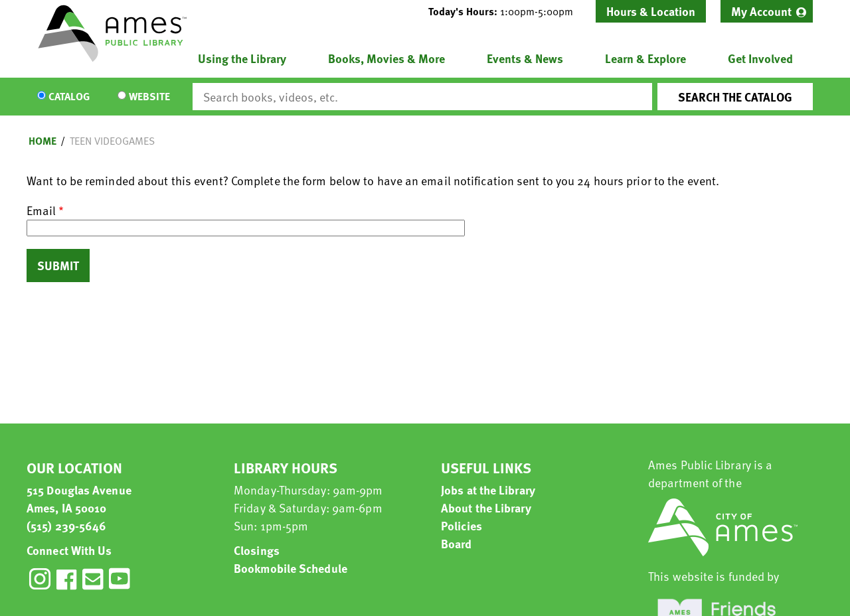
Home (42, 141)
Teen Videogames (112, 141)
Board (457, 543)
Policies (462, 525)
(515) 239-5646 (66, 525)
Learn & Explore (645, 58)
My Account (761, 11)
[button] (506, 11)
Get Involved (760, 58)
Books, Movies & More (386, 58)
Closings (257, 550)
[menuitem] (767, 11)
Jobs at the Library (488, 490)
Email (41, 210)
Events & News (525, 58)
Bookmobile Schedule (291, 568)
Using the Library (242, 58)
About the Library (486, 507)
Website (149, 97)
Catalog (69, 97)
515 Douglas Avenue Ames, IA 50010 (79, 499)
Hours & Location (651, 11)
